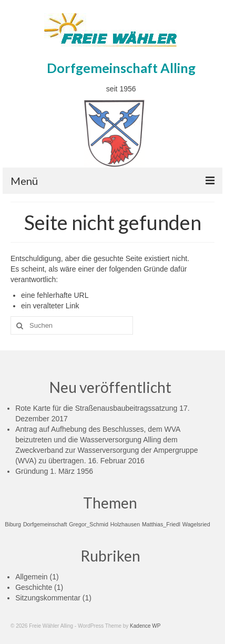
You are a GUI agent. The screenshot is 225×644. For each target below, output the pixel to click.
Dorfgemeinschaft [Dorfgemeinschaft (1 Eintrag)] (45, 524)
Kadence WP (145, 626)
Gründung (32, 471)
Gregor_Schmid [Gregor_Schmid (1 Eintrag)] (89, 524)
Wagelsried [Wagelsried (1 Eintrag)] (196, 524)
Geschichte (34, 587)
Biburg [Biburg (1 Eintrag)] (13, 524)
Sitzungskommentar (48, 598)
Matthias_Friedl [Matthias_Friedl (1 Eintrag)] (161, 524)
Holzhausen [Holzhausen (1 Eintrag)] (125, 524)
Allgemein (31, 577)
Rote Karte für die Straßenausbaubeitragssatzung (96, 408)
